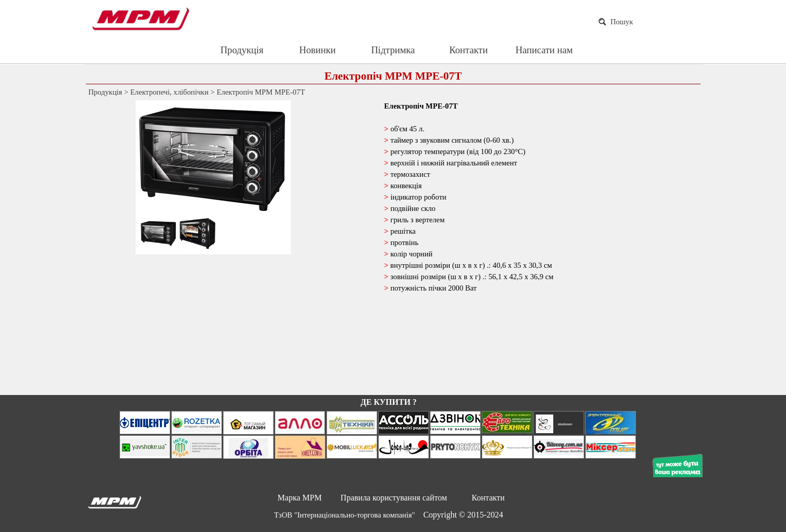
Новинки (317, 50)
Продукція (242, 50)
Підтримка (393, 50)
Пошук (622, 22)
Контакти (468, 50)
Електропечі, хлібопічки (169, 92)
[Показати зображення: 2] (197, 234)
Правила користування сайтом (394, 498)
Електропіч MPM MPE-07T (261, 92)
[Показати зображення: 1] (158, 234)
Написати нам (544, 50)
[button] (229, 159)
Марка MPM (299, 498)
